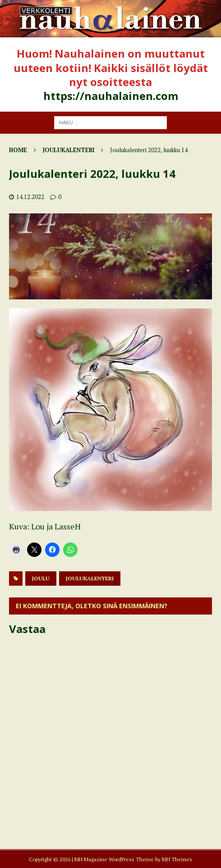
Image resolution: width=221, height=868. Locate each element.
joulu (41, 578)
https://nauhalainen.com (111, 96)
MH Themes (177, 859)
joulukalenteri (90, 578)
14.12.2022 (30, 197)
